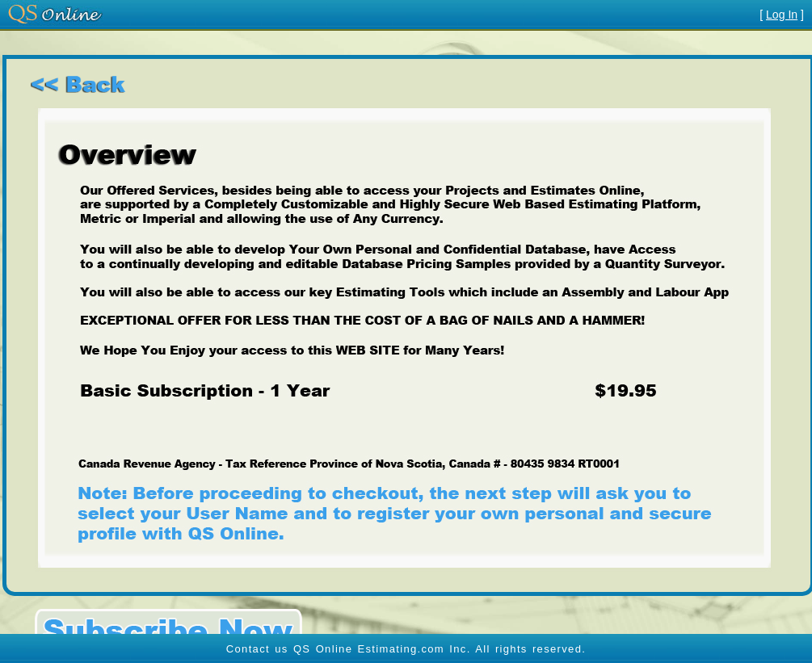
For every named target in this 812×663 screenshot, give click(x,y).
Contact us (257, 649)
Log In (782, 15)
